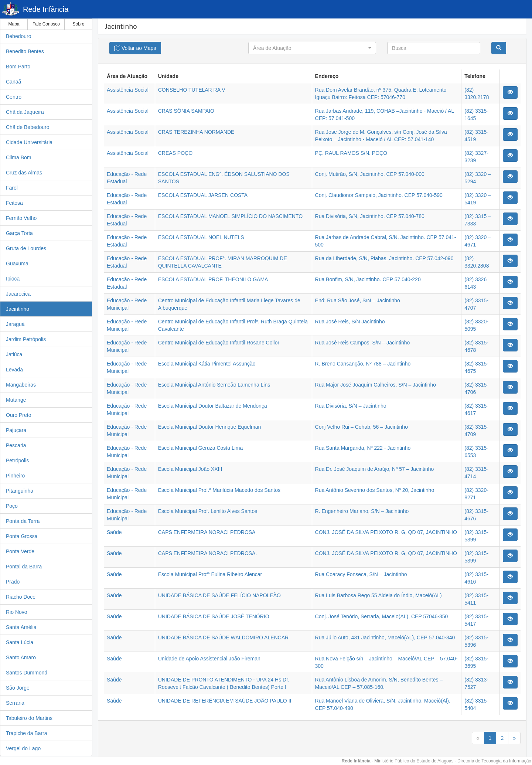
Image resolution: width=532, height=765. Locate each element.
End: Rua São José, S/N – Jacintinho (358, 300)
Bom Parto (18, 67)
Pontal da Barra (24, 567)
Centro (14, 97)
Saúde (114, 532)
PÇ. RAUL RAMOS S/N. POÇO (351, 153)
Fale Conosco (46, 24)
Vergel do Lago (23, 748)
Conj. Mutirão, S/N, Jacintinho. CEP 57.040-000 (370, 174)
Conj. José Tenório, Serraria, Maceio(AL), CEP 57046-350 (382, 616)
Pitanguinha (20, 491)
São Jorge (18, 688)
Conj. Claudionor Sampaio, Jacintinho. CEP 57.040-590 (379, 195)
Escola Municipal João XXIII (190, 469)
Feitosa (14, 203)
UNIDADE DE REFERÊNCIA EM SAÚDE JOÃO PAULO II (225, 701)
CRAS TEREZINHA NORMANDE (196, 132)
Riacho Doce (21, 597)
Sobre (78, 24)
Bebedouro (19, 36)
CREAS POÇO (175, 153)
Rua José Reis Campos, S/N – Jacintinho (363, 343)
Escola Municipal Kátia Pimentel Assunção (207, 364)
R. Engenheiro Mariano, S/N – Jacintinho (362, 511)
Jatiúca (14, 354)
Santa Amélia (21, 627)
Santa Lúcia (20, 642)
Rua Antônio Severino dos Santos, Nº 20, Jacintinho (375, 490)
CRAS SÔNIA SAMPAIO (186, 111)
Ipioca (13, 279)
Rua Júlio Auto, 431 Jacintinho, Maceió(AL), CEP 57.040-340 (385, 637)
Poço (12, 506)
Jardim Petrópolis (26, 339)
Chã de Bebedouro (28, 127)
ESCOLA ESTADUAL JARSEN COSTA (203, 195)
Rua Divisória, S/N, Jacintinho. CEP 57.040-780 (370, 216)
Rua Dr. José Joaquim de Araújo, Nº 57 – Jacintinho (375, 469)
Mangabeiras (21, 385)
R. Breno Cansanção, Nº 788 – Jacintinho (363, 364)
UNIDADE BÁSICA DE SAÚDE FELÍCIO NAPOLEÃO (219, 595)
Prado (13, 582)
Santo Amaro (21, 657)
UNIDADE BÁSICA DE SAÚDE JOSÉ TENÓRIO (214, 616)
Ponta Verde (20, 551)
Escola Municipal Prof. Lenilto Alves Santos (208, 511)
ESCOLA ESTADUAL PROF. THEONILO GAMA (213, 279)
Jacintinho (18, 309)
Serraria (15, 703)
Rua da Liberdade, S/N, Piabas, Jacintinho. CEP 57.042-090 (384, 258)
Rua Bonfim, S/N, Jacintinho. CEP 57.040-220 (368, 279)
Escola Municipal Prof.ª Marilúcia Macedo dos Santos (219, 490)
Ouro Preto (18, 415)
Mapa (14, 24)
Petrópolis (17, 460)
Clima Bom (18, 157)
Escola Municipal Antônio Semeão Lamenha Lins (214, 385)
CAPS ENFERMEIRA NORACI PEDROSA (207, 532)
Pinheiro (15, 476)
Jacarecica (18, 294)
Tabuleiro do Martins (29, 718)
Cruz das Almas (24, 173)
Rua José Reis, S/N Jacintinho (350, 322)
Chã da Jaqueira (25, 112)
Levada (14, 370)
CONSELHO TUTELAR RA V (192, 90)
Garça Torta (19, 233)
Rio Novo (17, 612)
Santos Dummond (27, 673)
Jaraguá (15, 324)
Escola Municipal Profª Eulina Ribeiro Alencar (210, 574)
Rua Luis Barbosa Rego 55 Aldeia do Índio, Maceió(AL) (378, 595)
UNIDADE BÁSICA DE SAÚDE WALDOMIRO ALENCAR (223, 637)
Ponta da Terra (23, 521)
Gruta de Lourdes (26, 248)
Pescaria (16, 445)
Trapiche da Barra (27, 733)
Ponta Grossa (22, 536)
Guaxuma (17, 263)
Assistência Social (128, 90)
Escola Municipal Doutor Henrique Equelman (210, 427)
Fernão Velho (21, 218)
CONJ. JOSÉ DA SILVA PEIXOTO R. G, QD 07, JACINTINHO (386, 532)
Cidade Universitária (29, 142)
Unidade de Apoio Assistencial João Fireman (209, 659)
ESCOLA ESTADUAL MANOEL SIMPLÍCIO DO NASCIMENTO (230, 216)
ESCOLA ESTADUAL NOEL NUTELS (201, 237)
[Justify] (135, 48)
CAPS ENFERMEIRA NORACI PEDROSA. (208, 553)
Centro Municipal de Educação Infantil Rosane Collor (219, 343)
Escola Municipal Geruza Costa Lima (201, 448)
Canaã (13, 82)
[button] (312, 48)
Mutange (16, 400)
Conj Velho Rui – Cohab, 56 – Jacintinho (362, 427)
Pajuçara (16, 430)
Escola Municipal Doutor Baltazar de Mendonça (213, 406)
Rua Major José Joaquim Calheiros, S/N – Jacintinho (376, 385)
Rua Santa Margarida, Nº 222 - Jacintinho (363, 448)
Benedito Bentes (25, 51)
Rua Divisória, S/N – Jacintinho (351, 406)
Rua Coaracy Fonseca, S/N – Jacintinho (361, 574)
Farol (12, 188)
